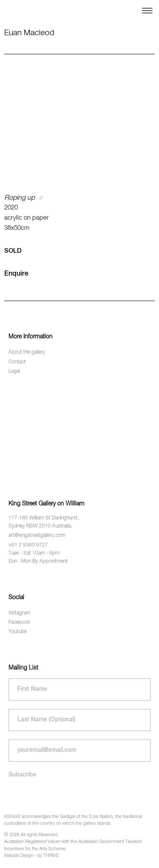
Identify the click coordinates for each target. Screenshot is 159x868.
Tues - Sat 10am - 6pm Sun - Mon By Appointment (38, 557)
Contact (17, 362)
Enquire (16, 274)
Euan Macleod (29, 33)
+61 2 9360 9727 (28, 545)
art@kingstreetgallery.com (37, 536)
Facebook (19, 622)
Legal (14, 371)
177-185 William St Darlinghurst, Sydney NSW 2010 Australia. (44, 522)
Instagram (20, 613)
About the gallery (27, 352)
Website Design (19, 856)
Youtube (18, 632)
